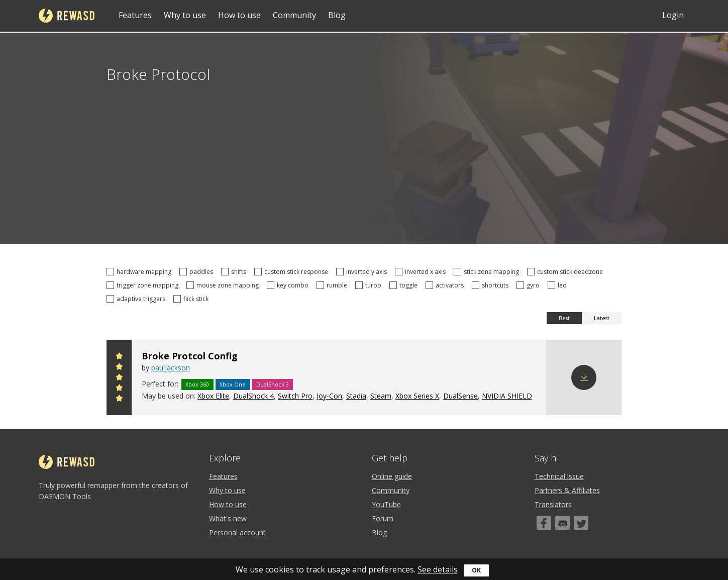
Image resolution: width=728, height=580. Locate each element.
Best (564, 318)
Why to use (185, 15)
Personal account (237, 533)
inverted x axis (422, 272)
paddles (198, 272)
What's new (228, 518)
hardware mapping (140, 272)
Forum (383, 518)
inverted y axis (363, 272)
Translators (553, 504)
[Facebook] (544, 523)
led (559, 285)
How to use (239, 15)
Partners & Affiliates (567, 490)
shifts (235, 272)
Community (294, 15)
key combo (289, 285)
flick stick (192, 299)
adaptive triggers (137, 299)
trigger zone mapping (144, 285)
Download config (584, 377)
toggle (405, 285)
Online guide (392, 476)
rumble (333, 285)
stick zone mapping (488, 272)
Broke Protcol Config (190, 356)
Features (135, 15)
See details (438, 569)
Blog (337, 15)
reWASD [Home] (67, 16)
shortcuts (492, 285)
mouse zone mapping (224, 285)
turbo (370, 285)
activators (446, 285)
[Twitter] (581, 523)
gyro (530, 285)
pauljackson (171, 368)
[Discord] (562, 523)
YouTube (386, 504)
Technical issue (559, 476)
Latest (602, 318)
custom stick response (293, 272)
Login (673, 15)
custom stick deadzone (566, 272)
